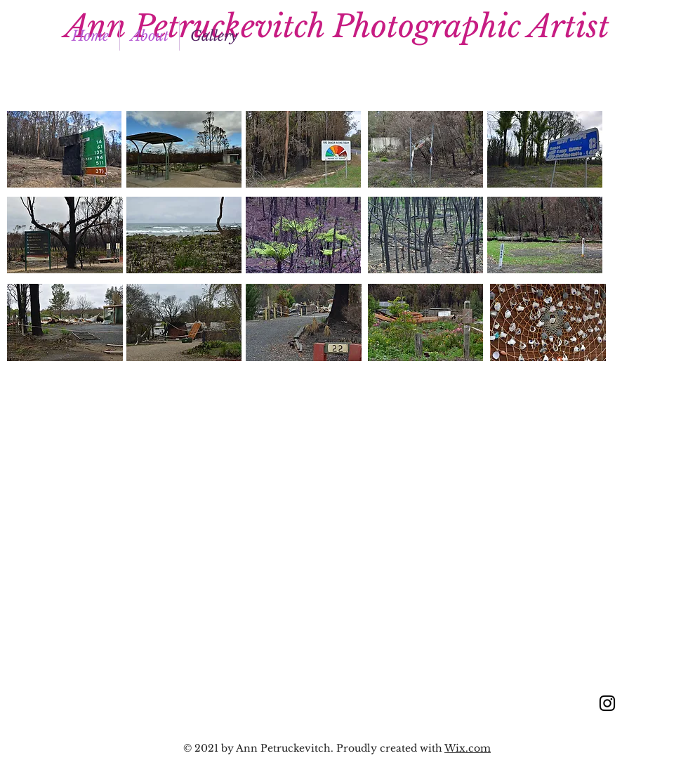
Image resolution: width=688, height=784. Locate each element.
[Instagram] (607, 703)
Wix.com (468, 748)
